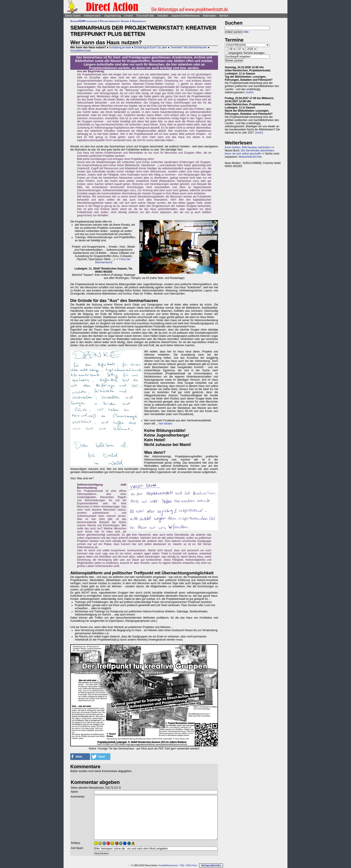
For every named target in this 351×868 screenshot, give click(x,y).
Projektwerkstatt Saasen (115, 21)
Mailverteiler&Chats (250, 157)
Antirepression (92, 16)
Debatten (163, 16)
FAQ (182, 865)
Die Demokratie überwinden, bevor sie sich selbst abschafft (250, 152)
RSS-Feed (192, 865)
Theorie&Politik (145, 16)
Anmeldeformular (80, 51)
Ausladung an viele (120, 47)
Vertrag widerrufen (211, 865)
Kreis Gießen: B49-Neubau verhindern (248, 147)
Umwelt (128, 16)
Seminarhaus (139, 21)
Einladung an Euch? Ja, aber (151, 47)
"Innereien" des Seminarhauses (189, 47)
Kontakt (163, 865)
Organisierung (112, 16)
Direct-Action (73, 16)
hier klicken (165, 424)
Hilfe (246, 32)
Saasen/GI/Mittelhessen (185, 16)
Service (224, 16)
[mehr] (250, 92)
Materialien (210, 16)
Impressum (172, 865)
